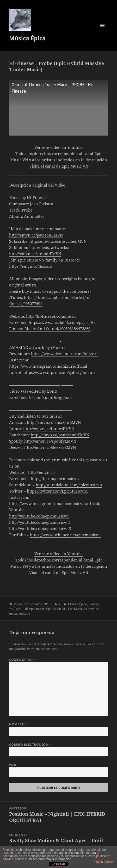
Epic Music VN (56, 609)
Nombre (18, 724)
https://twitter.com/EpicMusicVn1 (57, 491)
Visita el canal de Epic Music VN (59, 166)
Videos (93, 604)
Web (13, 765)
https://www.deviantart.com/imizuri (64, 354)
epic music (37, 609)
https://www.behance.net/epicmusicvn (65, 535)
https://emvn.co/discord (31, 266)
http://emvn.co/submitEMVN (35, 254)
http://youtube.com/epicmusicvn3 (40, 528)
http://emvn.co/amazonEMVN (54, 422)
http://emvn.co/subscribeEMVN (58, 241)
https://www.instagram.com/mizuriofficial (48, 366)
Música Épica (27, 38)
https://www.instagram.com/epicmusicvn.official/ (55, 503)
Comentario (22, 660)
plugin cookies (104, 862)
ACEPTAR (58, 864)
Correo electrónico (30, 745)
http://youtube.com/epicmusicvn (39, 516)
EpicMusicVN (77, 609)
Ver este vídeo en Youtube (58, 147)
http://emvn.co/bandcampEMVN (60, 435)
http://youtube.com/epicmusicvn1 (40, 522)
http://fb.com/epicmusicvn (55, 478)
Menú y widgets (103, 31)
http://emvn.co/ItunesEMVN (49, 429)
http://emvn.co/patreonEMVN (36, 235)
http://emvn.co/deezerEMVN (50, 447)
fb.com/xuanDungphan (50, 397)
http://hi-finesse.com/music (51, 316)
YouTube (15, 609)
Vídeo (18, 604)
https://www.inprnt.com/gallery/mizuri (59, 372)
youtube (24, 613)
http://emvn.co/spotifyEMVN (50, 441)
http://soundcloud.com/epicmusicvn (69, 485)
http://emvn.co (41, 472)
